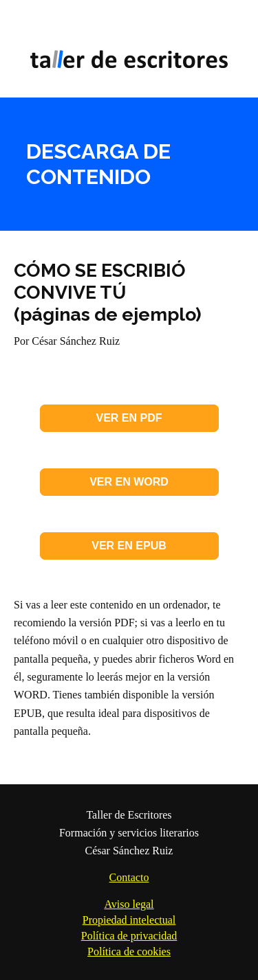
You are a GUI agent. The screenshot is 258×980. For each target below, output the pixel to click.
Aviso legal (129, 904)
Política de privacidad (129, 936)
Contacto (129, 877)
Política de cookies (129, 951)
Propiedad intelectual (129, 920)
